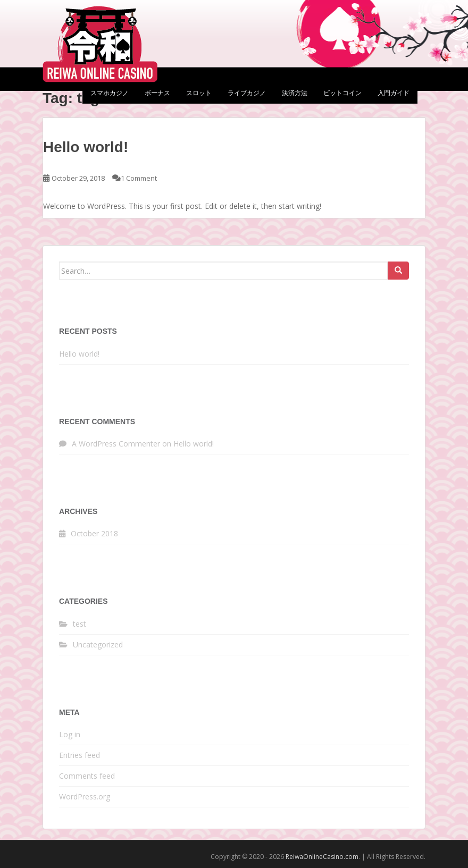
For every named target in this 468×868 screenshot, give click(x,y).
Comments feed (87, 776)
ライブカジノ (247, 93)
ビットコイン (342, 93)
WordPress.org (85, 797)
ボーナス (157, 93)
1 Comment (139, 178)
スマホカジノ (110, 93)
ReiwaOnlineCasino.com (322, 857)
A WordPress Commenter (116, 444)
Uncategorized (98, 644)
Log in (70, 734)
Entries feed (80, 755)
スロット (199, 93)
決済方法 (295, 93)
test (80, 624)
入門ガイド (394, 93)
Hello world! (86, 147)
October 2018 (94, 533)
